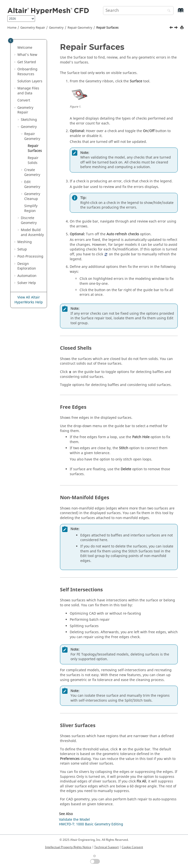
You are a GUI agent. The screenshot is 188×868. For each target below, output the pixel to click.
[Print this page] (182, 28)
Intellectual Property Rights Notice (68, 847)
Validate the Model (74, 820)
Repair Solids (33, 160)
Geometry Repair (33, 28)
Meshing (25, 242)
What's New (27, 55)
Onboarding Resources (27, 72)
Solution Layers (30, 81)
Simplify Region (31, 208)
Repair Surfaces (107, 28)
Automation (27, 276)
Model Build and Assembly (32, 232)
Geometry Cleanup (32, 196)
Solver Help (27, 283)
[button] (15, 48)
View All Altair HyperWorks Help (29, 300)
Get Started (27, 62)
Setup (22, 249)
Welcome (25, 48)
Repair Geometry (80, 28)
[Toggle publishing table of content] (11, 41)
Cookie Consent (132, 847)
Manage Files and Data (28, 91)
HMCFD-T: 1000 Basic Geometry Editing (91, 824)
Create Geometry (32, 172)
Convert (24, 100)
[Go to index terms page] (175, 13)
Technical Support (106, 847)
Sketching (29, 120)
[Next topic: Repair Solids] (176, 28)
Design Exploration (27, 266)
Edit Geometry (32, 184)
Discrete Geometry (29, 220)
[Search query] (138, 11)
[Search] (168, 11)
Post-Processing (30, 256)
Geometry (56, 28)
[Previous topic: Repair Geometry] (172, 28)
